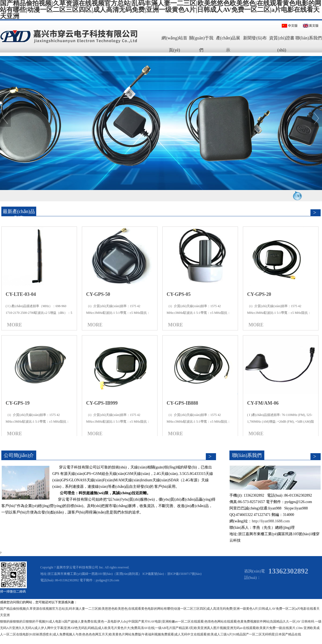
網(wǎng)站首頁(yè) (174, 44)
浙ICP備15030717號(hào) (184, 574)
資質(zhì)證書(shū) (282, 44)
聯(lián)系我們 (309, 38)
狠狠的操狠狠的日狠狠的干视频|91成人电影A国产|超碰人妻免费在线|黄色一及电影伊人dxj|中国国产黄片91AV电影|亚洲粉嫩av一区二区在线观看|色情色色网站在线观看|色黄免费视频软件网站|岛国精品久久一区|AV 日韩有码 (157, 621)
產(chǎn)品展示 (228, 44)
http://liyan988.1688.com (271, 521)
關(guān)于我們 (201, 44)
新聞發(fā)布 (255, 38)
